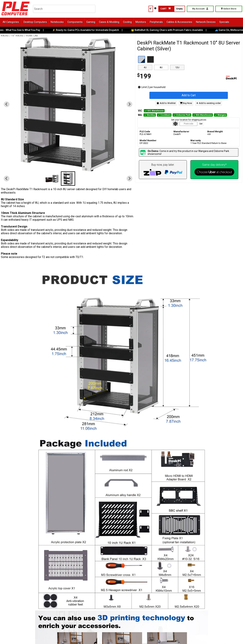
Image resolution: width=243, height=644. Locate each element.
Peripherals (156, 22)
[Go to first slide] (129, 104)
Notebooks (57, 22)
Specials (224, 22)
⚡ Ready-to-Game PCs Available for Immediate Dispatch (89, 30)
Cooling (127, 22)
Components (75, 22)
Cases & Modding (109, 22)
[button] (52, 179)
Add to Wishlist (166, 103)
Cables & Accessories (179, 22)
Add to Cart (189, 95)
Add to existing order (208, 103)
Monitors (141, 22)
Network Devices (206, 22)
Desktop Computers (35, 22)
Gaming (91, 22)
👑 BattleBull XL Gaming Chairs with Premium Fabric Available (170, 30)
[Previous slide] (7, 104)
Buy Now (186, 103)
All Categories (11, 22)
